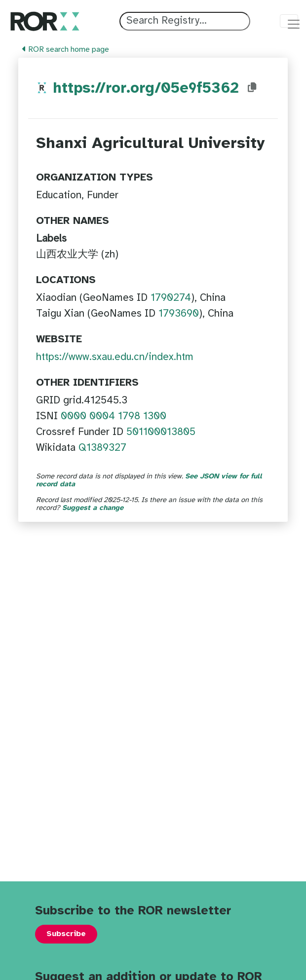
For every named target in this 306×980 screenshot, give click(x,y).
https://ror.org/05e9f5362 (151, 89)
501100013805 (161, 432)
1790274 (171, 298)
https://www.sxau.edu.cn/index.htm (115, 357)
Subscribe (66, 934)
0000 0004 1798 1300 (114, 416)
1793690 (179, 314)
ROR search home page (66, 50)
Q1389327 (102, 448)
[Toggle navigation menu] (289, 21)
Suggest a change (93, 508)
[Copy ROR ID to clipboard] (262, 88)
